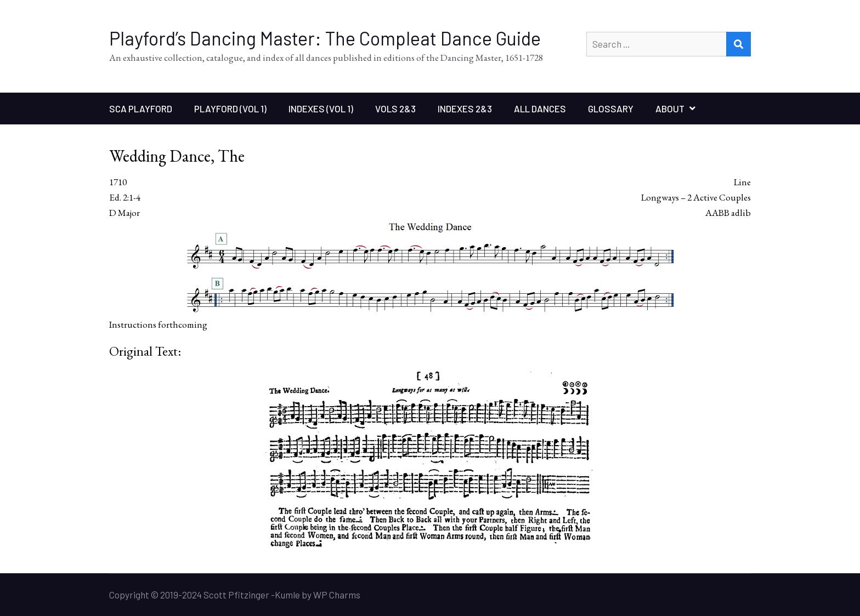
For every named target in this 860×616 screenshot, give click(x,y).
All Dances (540, 109)
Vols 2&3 (395, 109)
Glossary (611, 109)
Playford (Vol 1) (230, 109)
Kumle (287, 595)
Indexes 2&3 (465, 109)
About (670, 109)
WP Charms (337, 595)
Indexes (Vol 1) (321, 109)
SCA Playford (141, 109)
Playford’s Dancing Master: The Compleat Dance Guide (325, 38)
